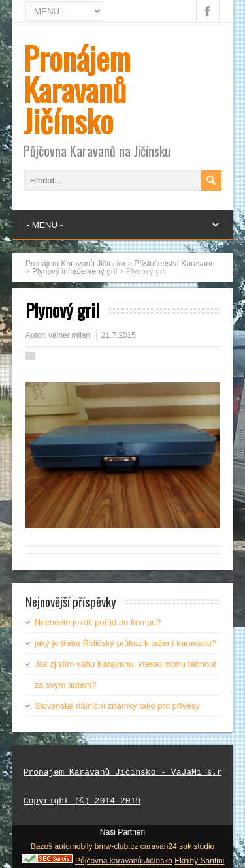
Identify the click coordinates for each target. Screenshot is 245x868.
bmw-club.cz (117, 846)
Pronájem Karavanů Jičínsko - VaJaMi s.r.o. (131, 773)
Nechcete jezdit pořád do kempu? (98, 622)
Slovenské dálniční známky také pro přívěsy (117, 706)
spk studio (197, 846)
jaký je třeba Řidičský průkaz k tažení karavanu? (125, 643)
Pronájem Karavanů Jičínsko (77, 89)
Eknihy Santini (199, 861)
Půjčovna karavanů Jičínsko (124, 861)
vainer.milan (69, 335)
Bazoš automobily (62, 846)
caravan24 (159, 846)
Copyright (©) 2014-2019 (82, 801)
